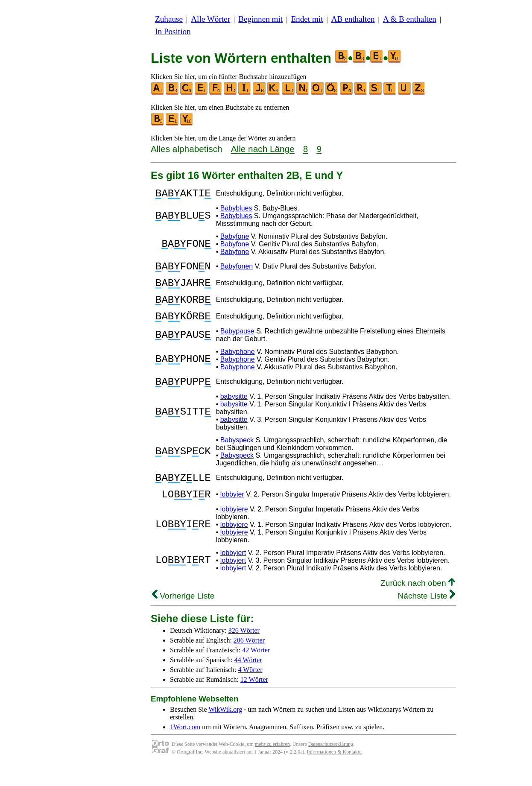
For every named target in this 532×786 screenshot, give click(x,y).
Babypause (237, 344)
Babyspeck (237, 455)
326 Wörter (244, 651)
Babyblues (236, 211)
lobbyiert (233, 573)
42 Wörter (256, 671)
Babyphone (238, 364)
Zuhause (169, 19)
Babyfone (235, 239)
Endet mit (307, 19)
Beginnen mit (260, 19)
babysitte (234, 412)
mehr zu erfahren (272, 765)
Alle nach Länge (263, 149)
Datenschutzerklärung (331, 765)
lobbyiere (234, 530)
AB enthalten (353, 19)
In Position (173, 31)
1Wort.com (185, 747)
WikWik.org (225, 730)
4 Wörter (250, 690)
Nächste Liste (426, 616)
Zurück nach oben (418, 603)
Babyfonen (237, 270)
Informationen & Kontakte (334, 772)
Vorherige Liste (183, 616)
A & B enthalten (410, 19)
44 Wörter (248, 680)
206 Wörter (249, 661)
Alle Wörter (210, 19)
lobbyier (232, 513)
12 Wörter (254, 700)
